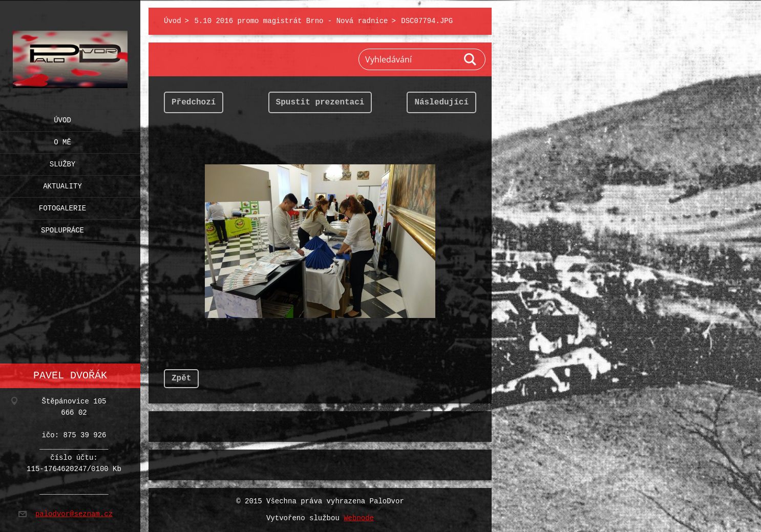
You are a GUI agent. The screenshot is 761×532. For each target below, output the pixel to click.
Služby (62, 162)
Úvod (62, 118)
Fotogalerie (62, 206)
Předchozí (194, 102)
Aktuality (62, 184)
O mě (62, 140)
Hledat (471, 59)
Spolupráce (62, 228)
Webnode (359, 518)
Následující (441, 102)
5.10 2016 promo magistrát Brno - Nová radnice (291, 21)
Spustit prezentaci (320, 102)
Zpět (181, 378)
